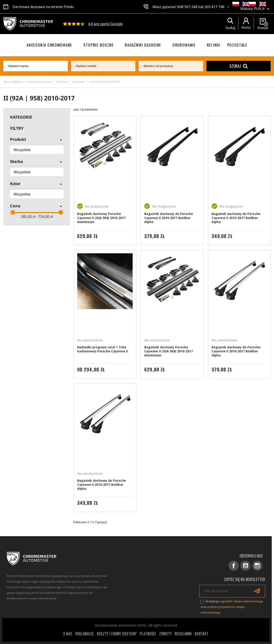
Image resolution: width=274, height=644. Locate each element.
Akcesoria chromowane (49, 45)
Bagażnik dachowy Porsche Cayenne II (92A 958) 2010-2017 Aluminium (101, 218)
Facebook (234, 566)
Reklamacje (85, 634)
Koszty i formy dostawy (117, 634)
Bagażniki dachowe (143, 45)
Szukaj (239, 66)
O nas (68, 634)
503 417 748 (214, 7)
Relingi (214, 45)
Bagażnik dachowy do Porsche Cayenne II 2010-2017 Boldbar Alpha (169, 218)
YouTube (245, 566)
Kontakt (202, 634)
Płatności (148, 634)
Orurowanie (184, 45)
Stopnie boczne (99, 45)
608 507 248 (187, 7)
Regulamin (183, 634)
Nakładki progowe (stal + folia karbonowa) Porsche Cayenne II (102, 349)
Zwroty (166, 634)
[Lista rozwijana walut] (262, 9)
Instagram (257, 566)
